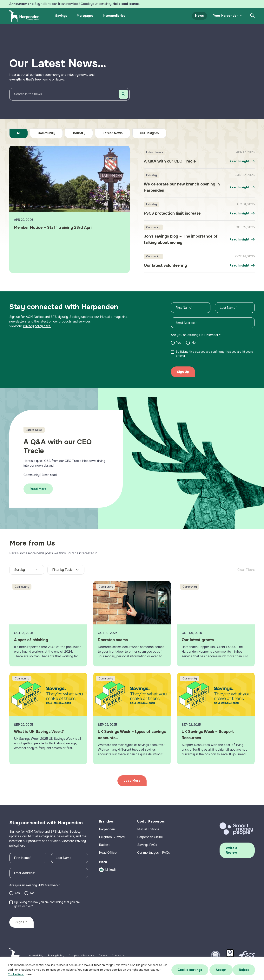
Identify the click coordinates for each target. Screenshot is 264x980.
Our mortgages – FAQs (154, 855)
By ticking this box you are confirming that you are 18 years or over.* (49, 906)
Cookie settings (189, 970)
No (32, 895)
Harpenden (107, 832)
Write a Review (231, 853)
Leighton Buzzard (112, 839)
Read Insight (239, 161)
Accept (245, 970)
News (199, 16)
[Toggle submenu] (240, 16)
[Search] (123, 94)
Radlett (104, 847)
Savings (62, 16)
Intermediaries (115, 16)
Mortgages (86, 16)
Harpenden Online (150, 839)
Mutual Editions (148, 832)
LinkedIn (108, 872)
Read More (40, 490)
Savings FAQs (147, 847)
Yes (17, 895)
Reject (220, 970)
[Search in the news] (69, 94)
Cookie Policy (16, 974)
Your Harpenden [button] (225, 16)
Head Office (108, 855)
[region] (132, 968)
